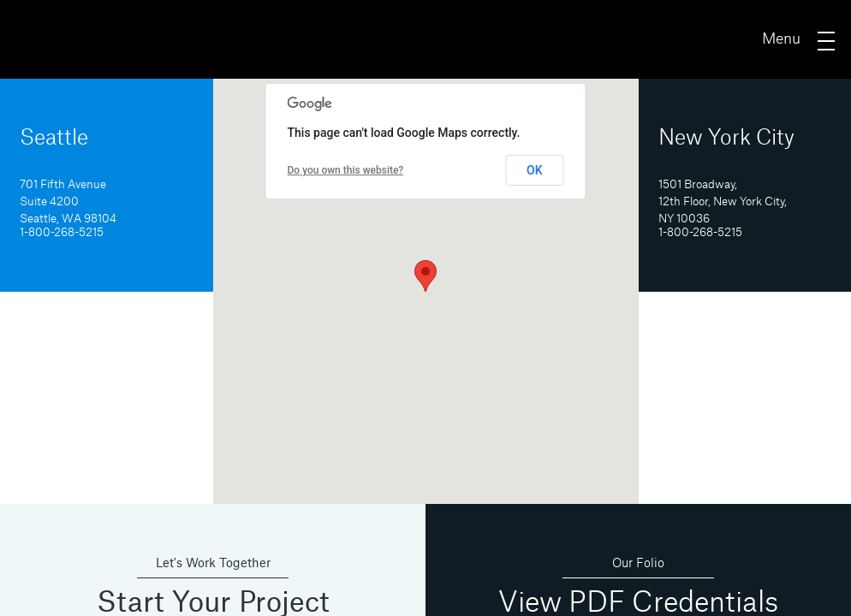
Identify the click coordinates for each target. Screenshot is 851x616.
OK (535, 170)
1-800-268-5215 (62, 233)
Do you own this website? (346, 170)
